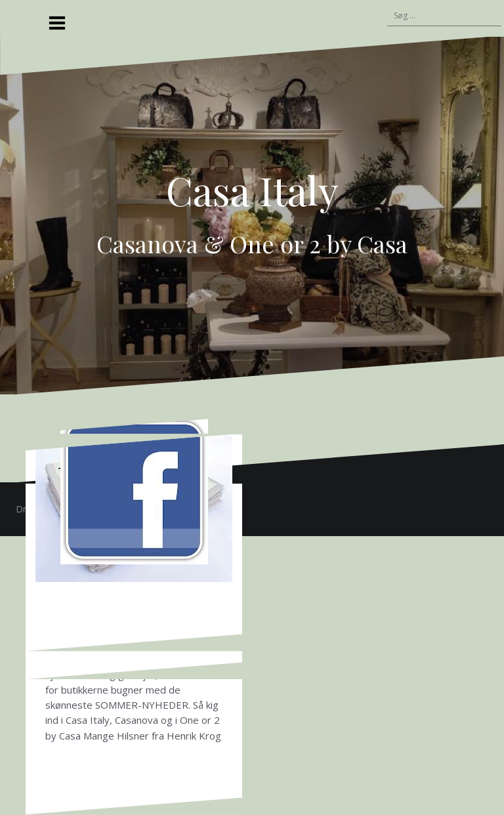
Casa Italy (252, 190)
